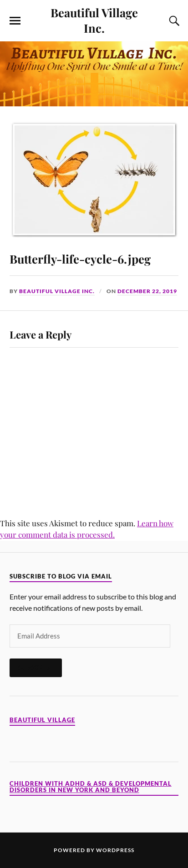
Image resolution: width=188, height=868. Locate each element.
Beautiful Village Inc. (94, 20)
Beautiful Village (42, 720)
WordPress (115, 850)
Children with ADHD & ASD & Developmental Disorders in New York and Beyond (91, 787)
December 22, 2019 (147, 291)
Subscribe (36, 668)
